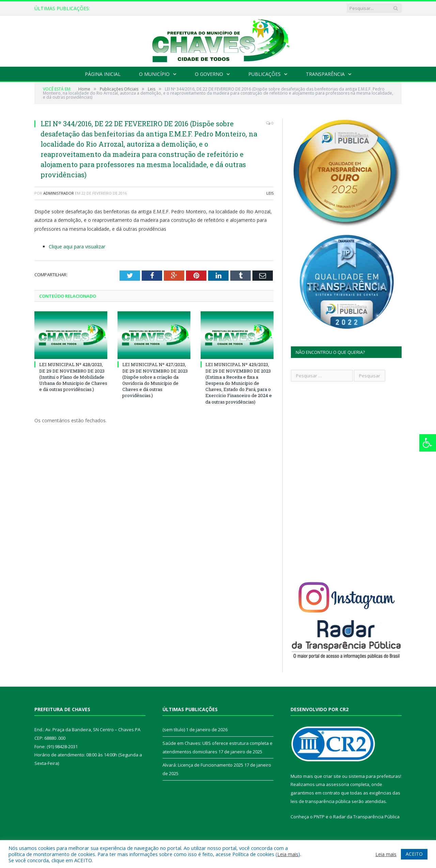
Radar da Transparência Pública (366, 817)
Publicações (264, 74)
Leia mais (288, 854)
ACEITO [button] (414, 854)
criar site (332, 776)
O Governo (209, 74)
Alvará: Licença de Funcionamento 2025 (203, 765)
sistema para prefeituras (374, 776)
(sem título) (174, 730)
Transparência (325, 74)
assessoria (338, 784)
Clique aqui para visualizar (77, 247)
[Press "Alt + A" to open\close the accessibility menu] (428, 443)
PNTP (319, 817)
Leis (270, 193)
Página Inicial (103, 74)
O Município (154, 74)
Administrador (59, 193)
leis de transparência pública (321, 801)
